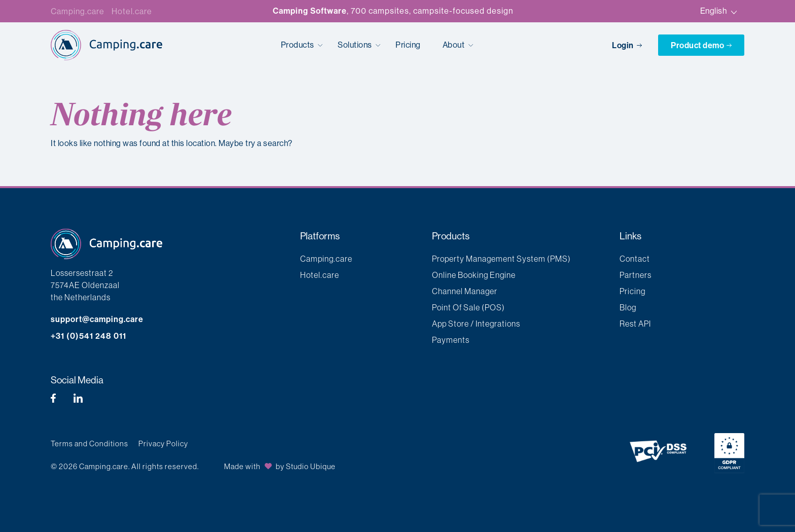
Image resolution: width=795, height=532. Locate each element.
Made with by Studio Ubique (280, 466)
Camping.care (78, 11)
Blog (628, 307)
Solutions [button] (356, 45)
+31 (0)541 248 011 (88, 336)
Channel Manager (465, 291)
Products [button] (299, 45)
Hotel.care (132, 11)
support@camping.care (97, 319)
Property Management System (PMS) (501, 259)
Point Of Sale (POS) (468, 307)
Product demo (701, 45)
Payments (451, 340)
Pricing (408, 45)
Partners (636, 275)
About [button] (455, 45)
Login (628, 45)
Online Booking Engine (474, 275)
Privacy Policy (163, 444)
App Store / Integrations (476, 324)
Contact (635, 259)
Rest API (635, 324)
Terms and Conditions (89, 444)
